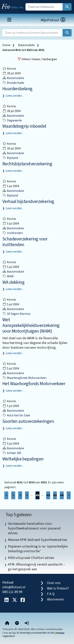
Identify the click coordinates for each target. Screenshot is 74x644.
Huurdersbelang (17, 89)
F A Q (51, 594)
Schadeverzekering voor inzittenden (25, 242)
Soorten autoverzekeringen (28, 421)
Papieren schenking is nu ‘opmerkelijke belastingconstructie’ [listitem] (38, 549)
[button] (27, 623)
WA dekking (13, 282)
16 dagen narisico (16, 314)
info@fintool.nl (14, 587)
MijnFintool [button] (53, 20)
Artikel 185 (12, 453)
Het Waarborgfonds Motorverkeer (34, 384)
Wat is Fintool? (58, 588)
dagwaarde (12, 120)
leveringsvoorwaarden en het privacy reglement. (33, 634)
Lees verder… (15, 96)
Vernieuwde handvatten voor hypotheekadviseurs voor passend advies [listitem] (34, 528)
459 (55, 495)
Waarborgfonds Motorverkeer (24, 378)
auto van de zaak (16, 415)
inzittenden (13, 233)
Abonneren (55, 599)
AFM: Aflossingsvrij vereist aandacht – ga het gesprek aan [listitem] (37, 567)
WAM (8, 276)
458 (48, 495)
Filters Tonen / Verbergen (37, 59)
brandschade (13, 83)
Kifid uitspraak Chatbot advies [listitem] (31, 558)
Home (6, 45)
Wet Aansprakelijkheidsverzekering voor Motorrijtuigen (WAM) (31, 325)
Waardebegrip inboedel (24, 126)
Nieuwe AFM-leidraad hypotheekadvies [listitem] (38, 540)
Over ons (54, 583)
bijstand (10, 158)
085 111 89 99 (12, 592)
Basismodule (26, 45)
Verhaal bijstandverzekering (28, 201)
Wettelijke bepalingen (23, 459)
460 (62, 495)
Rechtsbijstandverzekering (27, 164)
